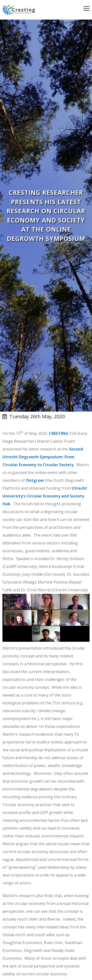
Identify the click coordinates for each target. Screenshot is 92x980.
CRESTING (59, 433)
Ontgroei (35, 480)
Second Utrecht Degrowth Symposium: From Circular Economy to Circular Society (43, 457)
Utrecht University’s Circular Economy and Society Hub (45, 496)
